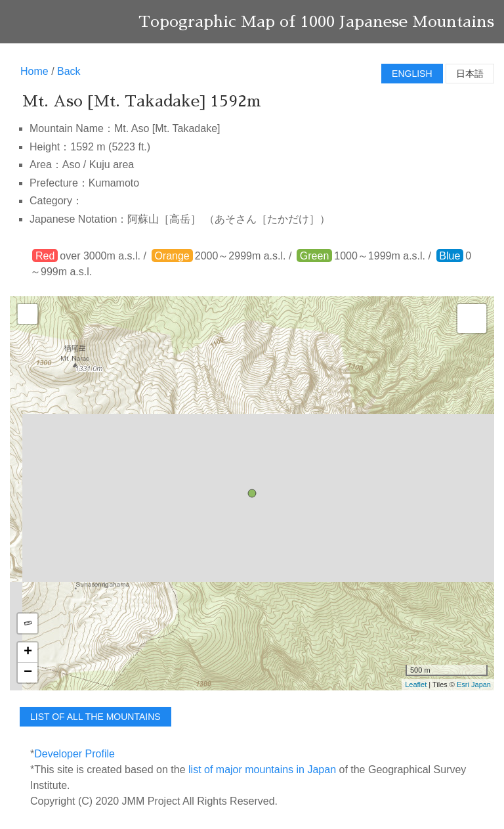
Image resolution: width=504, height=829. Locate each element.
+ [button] (28, 652)
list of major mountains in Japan (262, 770)
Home (34, 71)
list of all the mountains (95, 717)
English (412, 74)
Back (69, 71)
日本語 (470, 74)
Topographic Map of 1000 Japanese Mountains (316, 22)
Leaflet (416, 684)
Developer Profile (74, 754)
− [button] (28, 673)
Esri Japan (474, 684)
